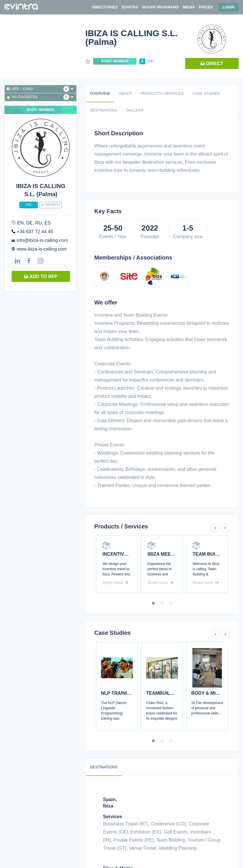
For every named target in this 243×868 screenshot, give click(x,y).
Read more (115, 583)
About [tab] (125, 93)
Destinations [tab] (104, 110)
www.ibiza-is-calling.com (42, 249)
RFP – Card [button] (40, 89)
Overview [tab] (100, 93)
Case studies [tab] (206, 93)
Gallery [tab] (135, 110)
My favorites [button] (40, 97)
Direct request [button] (212, 65)
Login (228, 7)
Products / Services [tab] (162, 93)
